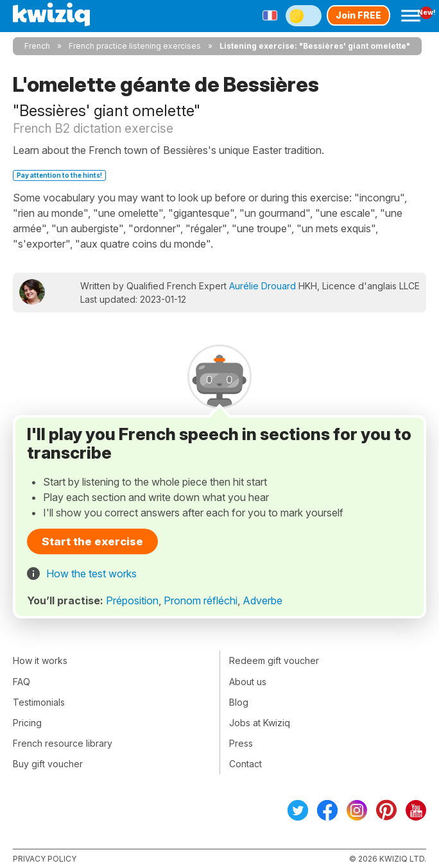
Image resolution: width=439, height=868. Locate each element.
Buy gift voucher (48, 764)
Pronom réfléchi (201, 600)
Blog (239, 702)
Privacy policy (45, 859)
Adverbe (263, 600)
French (37, 46)
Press (241, 743)
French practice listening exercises (135, 46)
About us (248, 682)
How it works (40, 660)
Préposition (132, 600)
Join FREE (358, 15)
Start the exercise (92, 541)
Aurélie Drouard (263, 286)
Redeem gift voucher (274, 660)
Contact (245, 764)
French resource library (63, 743)
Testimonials (39, 702)
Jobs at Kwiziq (260, 723)
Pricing (27, 723)
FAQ (22, 682)
